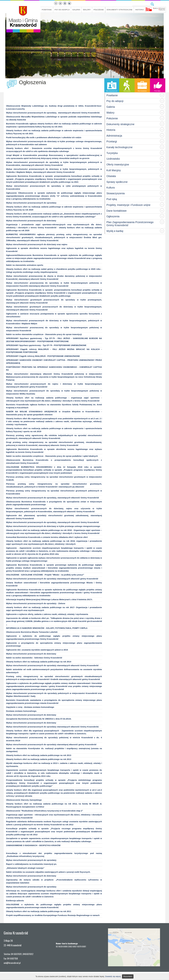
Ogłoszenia (113, 216)
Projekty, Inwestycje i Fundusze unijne (128, 205)
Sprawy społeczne (117, 182)
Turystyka (112, 153)
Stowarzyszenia (116, 193)
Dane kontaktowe (117, 211)
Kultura (111, 188)
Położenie (99, 10)
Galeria (76, 10)
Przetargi (112, 141)
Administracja (114, 136)
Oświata (111, 176)
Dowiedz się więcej (113, 976)
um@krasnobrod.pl (12, 963)
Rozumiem (128, 976)
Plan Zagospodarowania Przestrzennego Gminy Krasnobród (130, 224)
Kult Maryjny (114, 170)
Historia (139, 10)
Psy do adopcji (62, 10)
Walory (87, 10)
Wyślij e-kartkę (115, 231)
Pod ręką (112, 199)
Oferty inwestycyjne (118, 164)
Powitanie (47, 10)
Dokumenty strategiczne (120, 10)
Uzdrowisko (113, 159)
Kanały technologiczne (119, 147)
